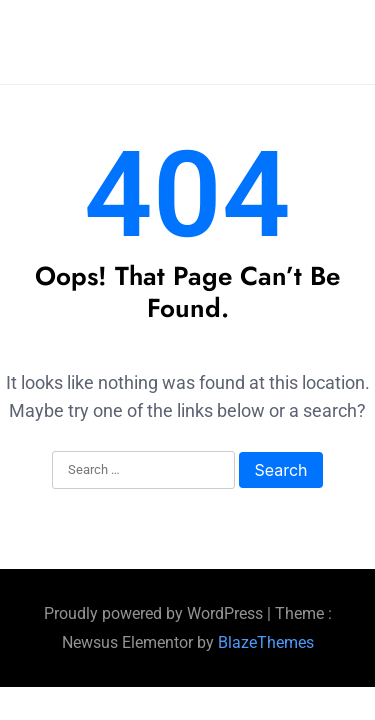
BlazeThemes (266, 642)
